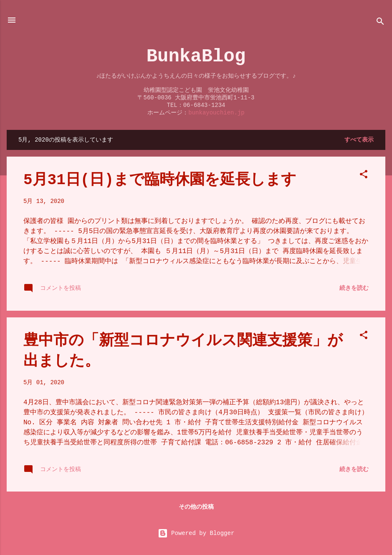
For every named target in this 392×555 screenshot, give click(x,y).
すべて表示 (359, 140)
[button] (364, 176)
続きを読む (354, 288)
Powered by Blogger (196, 533)
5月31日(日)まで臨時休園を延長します (160, 180)
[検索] (380, 23)
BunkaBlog (196, 56)
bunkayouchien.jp (216, 113)
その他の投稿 (196, 507)
